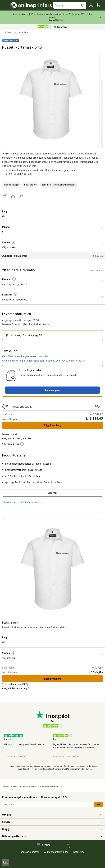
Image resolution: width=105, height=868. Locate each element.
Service (50, 822)
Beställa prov (30, 185)
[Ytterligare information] (14, 242)
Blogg (50, 829)
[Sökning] (67, 5)
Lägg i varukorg (53, 425)
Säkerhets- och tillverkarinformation (59, 185)
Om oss (50, 815)
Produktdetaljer (11, 185)
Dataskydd (79, 852)
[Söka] (83, 5)
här (90, 769)
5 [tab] (91, 761)
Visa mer (53, 493)
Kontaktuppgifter (30, 852)
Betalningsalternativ (50, 836)
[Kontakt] (6, 862)
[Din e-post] (48, 804)
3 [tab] (53, 761)
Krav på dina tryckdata (73, 361)
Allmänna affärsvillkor (56, 852)
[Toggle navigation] (5, 5)
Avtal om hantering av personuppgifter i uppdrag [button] (29, 361)
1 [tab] (14, 761)
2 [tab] (33, 761)
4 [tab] (72, 761)
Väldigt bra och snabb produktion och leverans (24, 744)
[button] (51, 99)
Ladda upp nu (53, 390)
